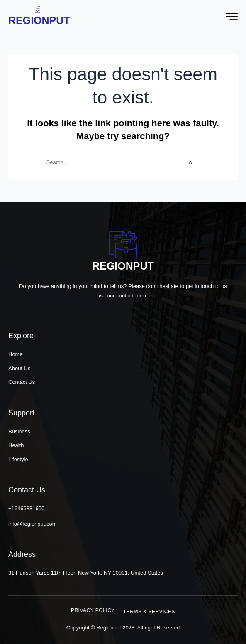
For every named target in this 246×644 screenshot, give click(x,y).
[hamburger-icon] (232, 17)
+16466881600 (26, 508)
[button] (93, 610)
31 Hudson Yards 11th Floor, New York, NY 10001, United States (86, 573)
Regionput (39, 20)
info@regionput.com (33, 524)
